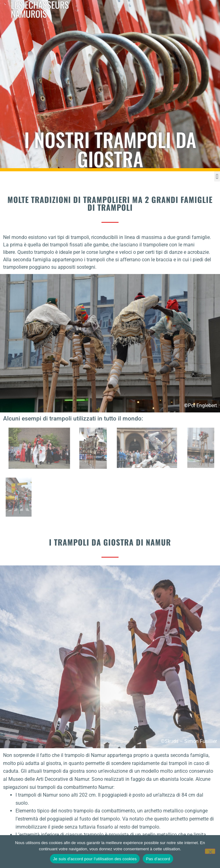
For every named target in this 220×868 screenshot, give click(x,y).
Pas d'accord (158, 859)
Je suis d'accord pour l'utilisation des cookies (95, 859)
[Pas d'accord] (210, 851)
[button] (217, 176)
